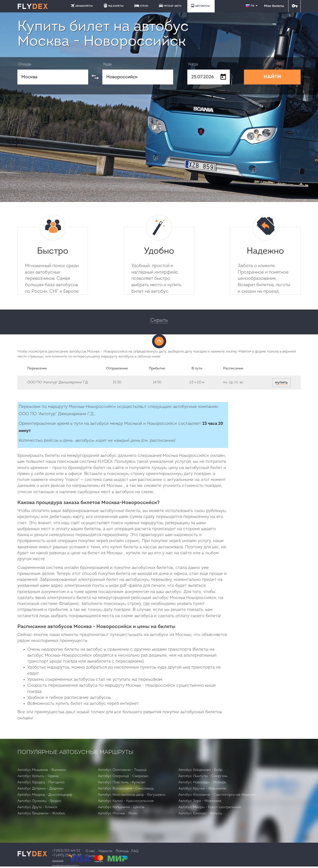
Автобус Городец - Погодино (41, 782)
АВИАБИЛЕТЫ (82, 6)
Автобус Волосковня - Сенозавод (126, 789)
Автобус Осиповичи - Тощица (122, 770)
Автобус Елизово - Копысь (200, 813)
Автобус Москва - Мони (118, 813)
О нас (90, 851)
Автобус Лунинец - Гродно (39, 801)
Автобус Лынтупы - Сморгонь (203, 776)
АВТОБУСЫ (200, 6)
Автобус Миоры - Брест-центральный (210, 807)
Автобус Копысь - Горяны (38, 776)
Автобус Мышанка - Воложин (42, 770)
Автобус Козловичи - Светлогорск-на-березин (217, 795)
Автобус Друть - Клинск (37, 807)
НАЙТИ (272, 77)
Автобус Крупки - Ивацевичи (202, 789)
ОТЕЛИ (141, 6)
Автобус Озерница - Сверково (123, 776)
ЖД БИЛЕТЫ (114, 6)
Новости (105, 851)
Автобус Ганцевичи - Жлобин (41, 813)
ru (252, 6)
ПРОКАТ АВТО (170, 6)
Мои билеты (274, 6)
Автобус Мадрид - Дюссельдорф (45, 795)
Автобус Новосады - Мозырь (202, 782)
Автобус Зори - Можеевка (200, 801)
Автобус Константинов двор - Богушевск (132, 795)
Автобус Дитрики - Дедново (40, 789)
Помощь (122, 851)
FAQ (135, 851)
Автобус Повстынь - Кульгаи (121, 782)
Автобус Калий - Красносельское (126, 801)
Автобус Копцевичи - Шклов (121, 807)
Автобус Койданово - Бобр (200, 770)
